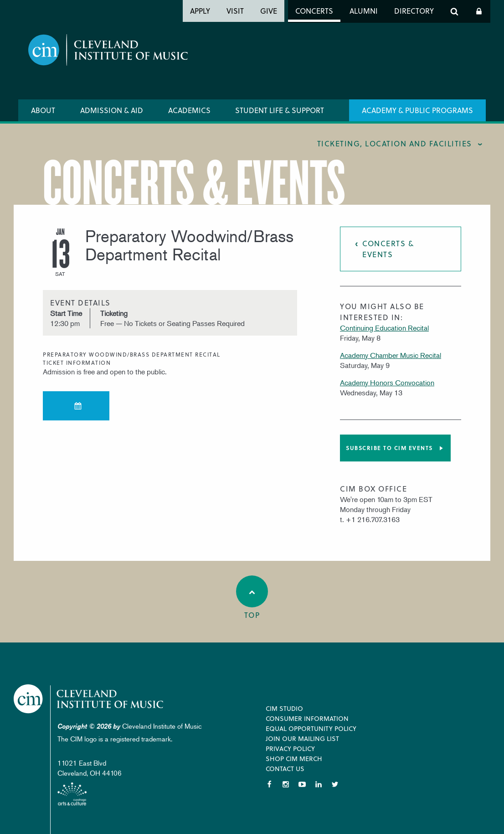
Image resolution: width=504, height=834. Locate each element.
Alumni (364, 11)
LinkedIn (319, 784)
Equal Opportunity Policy (311, 728)
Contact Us (285, 769)
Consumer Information (307, 718)
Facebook (269, 784)
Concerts (314, 11)
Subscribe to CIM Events (389, 448)
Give (269, 11)
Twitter (335, 784)
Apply (200, 11)
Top (252, 598)
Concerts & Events (388, 249)
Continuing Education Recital (384, 328)
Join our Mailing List (302, 738)
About (43, 110)
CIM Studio (284, 708)
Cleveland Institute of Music (89, 699)
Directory (414, 11)
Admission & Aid (112, 110)
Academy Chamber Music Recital (391, 355)
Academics (189, 110)
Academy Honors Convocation (387, 383)
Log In (479, 11)
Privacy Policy (290, 749)
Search (454, 11)
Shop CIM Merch (294, 759)
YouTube (302, 784)
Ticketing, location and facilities (395, 143)
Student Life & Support (280, 110)
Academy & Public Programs (417, 110)
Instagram (286, 784)
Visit (235, 11)
